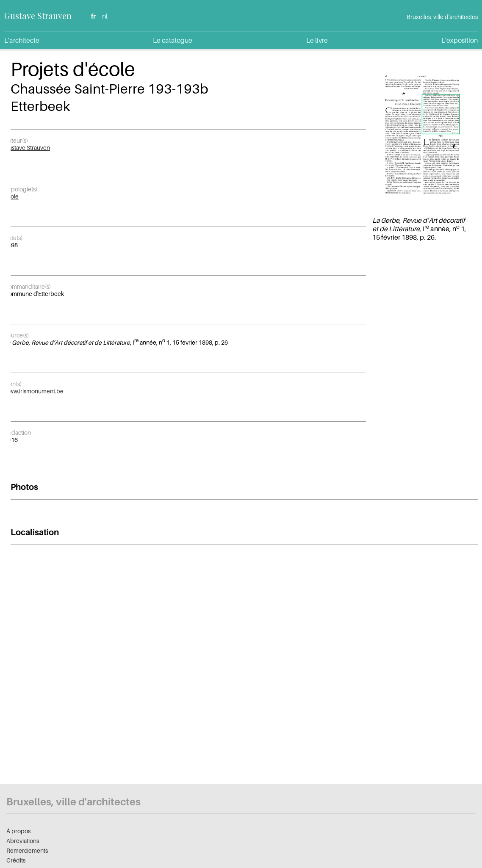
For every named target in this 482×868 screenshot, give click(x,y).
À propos (18, 831)
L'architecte (22, 40)
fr (93, 16)
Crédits (16, 860)
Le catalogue (173, 40)
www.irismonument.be (34, 391)
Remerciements (27, 850)
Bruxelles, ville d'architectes (73, 802)
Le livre (317, 40)
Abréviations (23, 841)
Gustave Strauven (38, 15)
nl (105, 16)
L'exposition (460, 40)
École (11, 196)
